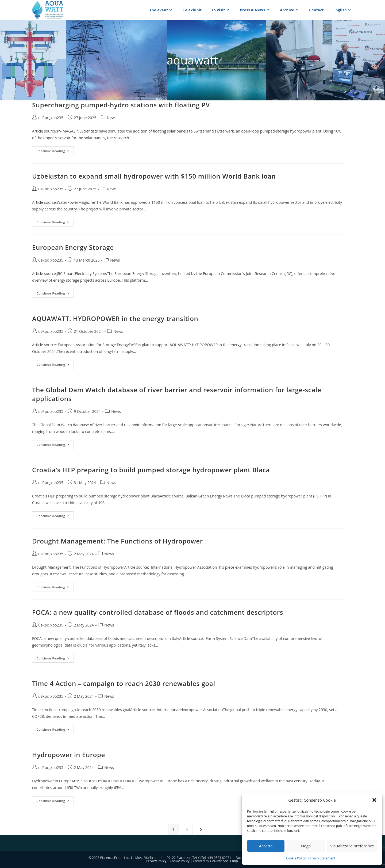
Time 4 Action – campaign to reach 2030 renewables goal (124, 683)
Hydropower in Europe (69, 755)
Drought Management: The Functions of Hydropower (118, 541)
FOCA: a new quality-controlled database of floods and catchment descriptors (158, 612)
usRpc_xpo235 (51, 118)
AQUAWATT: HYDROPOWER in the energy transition (115, 318)
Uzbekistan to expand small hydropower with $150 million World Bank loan (154, 176)
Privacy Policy (156, 861)
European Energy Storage (73, 247)
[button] (374, 800)
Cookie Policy (296, 858)
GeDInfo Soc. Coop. (224, 861)
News (112, 118)
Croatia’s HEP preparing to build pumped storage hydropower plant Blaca (151, 470)
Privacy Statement (322, 858)
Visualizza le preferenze (352, 846)
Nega (306, 846)
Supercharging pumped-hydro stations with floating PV (121, 105)
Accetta (266, 846)
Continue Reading (55, 152)
